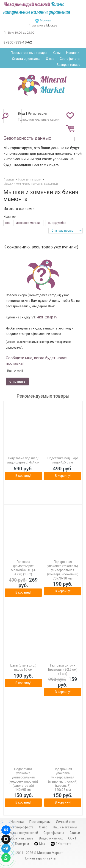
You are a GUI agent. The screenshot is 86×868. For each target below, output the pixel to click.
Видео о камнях (51, 838)
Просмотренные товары (29, 53)
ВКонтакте (61, 844)
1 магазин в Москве (43, 25)
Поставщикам (40, 822)
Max (40, 844)
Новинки (73, 53)
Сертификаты (70, 59)
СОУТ (72, 838)
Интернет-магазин (29, 223)
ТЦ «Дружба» (57, 223)
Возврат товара (68, 65)
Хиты (57, 53)
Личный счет (66, 822)
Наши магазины (65, 827)
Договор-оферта (21, 827)
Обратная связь (22, 838)
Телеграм (22, 844)
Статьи (75, 833)
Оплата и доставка (26, 59)
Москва (45, 20)
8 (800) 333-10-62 (18, 42)
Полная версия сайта (40, 858)
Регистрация (37, 114)
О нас (50, 59)
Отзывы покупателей (22, 833)
